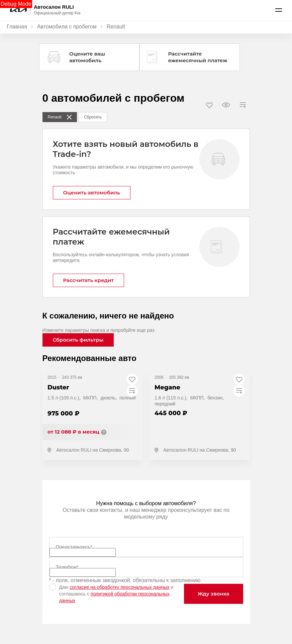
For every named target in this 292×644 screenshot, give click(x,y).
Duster (58, 387)
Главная (17, 27)
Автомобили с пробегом (67, 27)
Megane (167, 387)
